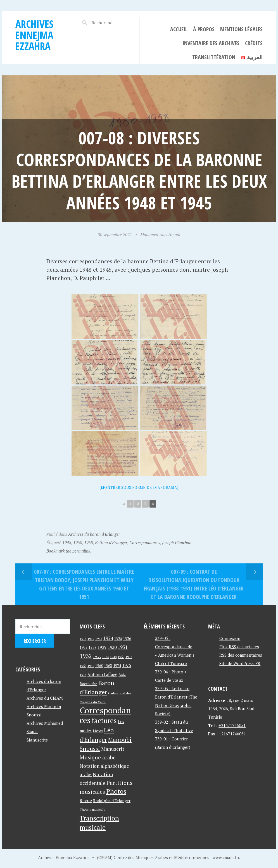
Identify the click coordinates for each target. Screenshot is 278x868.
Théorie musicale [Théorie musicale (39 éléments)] (92, 810)
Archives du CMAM (45, 698)
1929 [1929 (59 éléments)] (102, 647)
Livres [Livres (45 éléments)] (98, 731)
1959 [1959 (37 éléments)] (91, 666)
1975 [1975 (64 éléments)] (127, 665)
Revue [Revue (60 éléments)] (86, 800)
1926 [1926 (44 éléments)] (127, 639)
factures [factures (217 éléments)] (104, 720)
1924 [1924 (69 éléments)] (108, 638)
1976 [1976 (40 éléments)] (83, 675)
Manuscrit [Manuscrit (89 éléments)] (113, 749)
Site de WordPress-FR (240, 663)
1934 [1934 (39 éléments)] (105, 657)
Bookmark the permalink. (69, 551)
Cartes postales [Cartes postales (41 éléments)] (120, 693)
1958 (89, 542)
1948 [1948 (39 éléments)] (113, 657)
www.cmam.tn (226, 857)
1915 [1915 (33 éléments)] (83, 639)
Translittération (214, 57)
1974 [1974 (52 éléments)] (117, 665)
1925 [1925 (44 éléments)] (118, 639)
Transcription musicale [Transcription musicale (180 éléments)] (99, 823)
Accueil (179, 29)
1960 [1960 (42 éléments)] (99, 666)
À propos (204, 29)
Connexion (230, 638)
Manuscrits (37, 740)
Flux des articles (239, 647)
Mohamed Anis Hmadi (160, 235)
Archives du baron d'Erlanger (94, 534)
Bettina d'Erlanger (111, 542)
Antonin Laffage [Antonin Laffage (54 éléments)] (102, 674)
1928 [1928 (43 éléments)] (92, 648)
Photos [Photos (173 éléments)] (116, 791)
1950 (78, 542)
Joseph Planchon (177, 542)
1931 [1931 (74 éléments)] (123, 647)
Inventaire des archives (211, 43)
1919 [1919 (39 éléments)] (91, 639)
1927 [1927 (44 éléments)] (84, 648)
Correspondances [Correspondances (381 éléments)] (105, 715)
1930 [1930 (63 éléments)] (112, 647)
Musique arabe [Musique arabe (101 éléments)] (98, 757)
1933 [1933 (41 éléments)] (97, 657)
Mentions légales (241, 29)
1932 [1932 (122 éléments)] (86, 656)
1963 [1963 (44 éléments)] (108, 666)
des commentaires (241, 655)
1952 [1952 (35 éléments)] (129, 657)
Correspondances (145, 542)
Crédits (254, 43)
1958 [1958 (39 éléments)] (83, 666)
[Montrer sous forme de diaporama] (139, 487)
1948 (67, 542)
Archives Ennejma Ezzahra (34, 35)
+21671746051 (232, 725)
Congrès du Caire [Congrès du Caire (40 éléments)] (93, 702)
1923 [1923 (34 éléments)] (99, 639)
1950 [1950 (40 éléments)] (121, 657)
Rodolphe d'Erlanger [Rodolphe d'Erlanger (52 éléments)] (112, 801)
